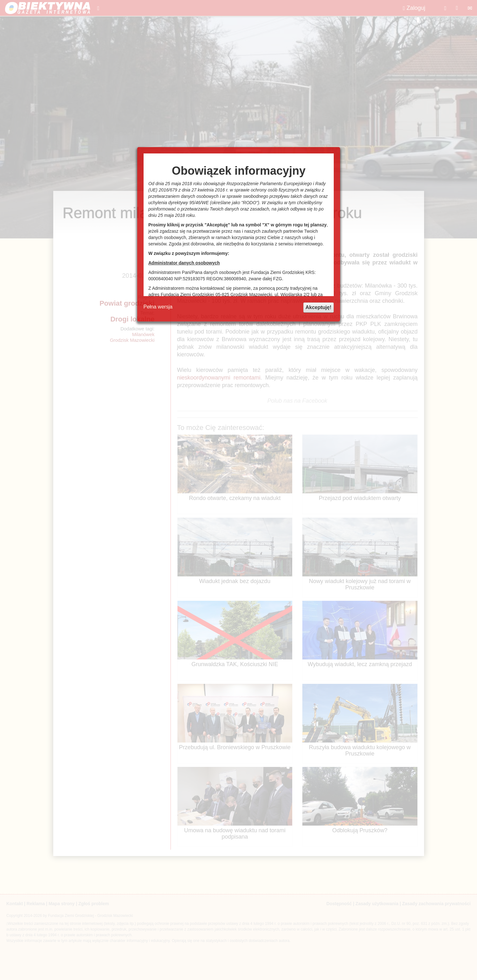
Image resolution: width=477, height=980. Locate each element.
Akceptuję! (319, 307)
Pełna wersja (158, 307)
